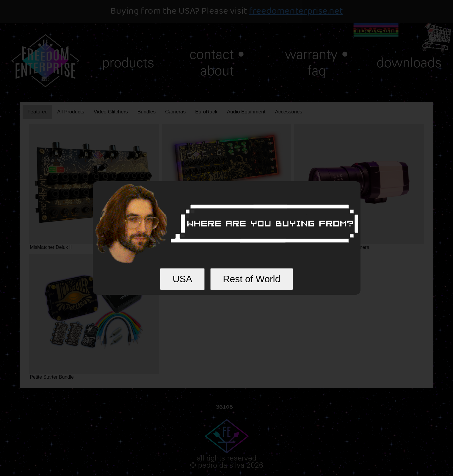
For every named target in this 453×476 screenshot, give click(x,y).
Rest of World (251, 279)
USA (182, 279)
